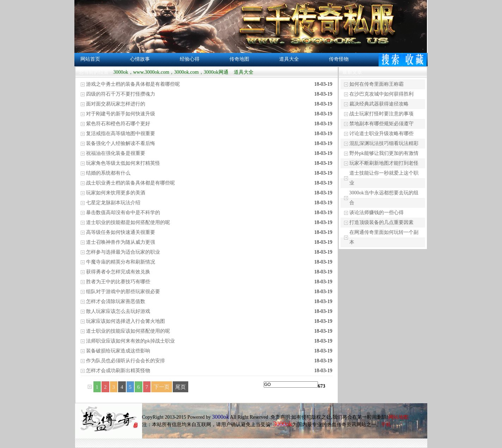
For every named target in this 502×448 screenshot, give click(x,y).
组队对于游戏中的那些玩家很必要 (123, 292)
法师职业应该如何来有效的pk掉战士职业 (130, 341)
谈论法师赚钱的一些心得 (376, 213)
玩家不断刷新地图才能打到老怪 (384, 163)
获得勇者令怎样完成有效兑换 (118, 272)
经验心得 (190, 59)
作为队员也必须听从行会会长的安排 (125, 361)
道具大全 (289, 59)
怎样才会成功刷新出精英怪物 (118, 371)
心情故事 (140, 59)
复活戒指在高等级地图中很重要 (121, 134)
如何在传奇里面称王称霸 (376, 84)
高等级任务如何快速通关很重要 (121, 232)
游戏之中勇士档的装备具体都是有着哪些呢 (133, 84)
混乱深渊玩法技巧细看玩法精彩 (384, 143)
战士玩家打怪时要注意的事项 (381, 114)
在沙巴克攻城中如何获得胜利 (381, 94)
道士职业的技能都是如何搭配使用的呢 (128, 222)
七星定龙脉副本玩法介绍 (113, 203)
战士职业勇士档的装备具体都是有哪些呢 (130, 183)
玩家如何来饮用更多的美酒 (116, 193)
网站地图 (398, 417)
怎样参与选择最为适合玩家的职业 (123, 252)
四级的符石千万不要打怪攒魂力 (121, 94)
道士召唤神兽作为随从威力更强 (121, 242)
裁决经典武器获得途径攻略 (379, 104)
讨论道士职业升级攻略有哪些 (381, 134)
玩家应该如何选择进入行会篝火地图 (125, 321)
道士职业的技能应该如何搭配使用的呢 (128, 331)
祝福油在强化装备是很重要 (116, 153)
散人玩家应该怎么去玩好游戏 (118, 311)
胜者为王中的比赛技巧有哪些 (118, 282)
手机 (386, 425)
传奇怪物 (339, 59)
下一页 (162, 387)
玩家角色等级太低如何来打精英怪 (123, 163)
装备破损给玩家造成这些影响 (118, 351)
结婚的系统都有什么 (108, 173)
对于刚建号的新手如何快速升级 (121, 114)
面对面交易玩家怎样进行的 (116, 104)
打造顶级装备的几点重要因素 (381, 222)
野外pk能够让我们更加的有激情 (384, 153)
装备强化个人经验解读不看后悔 (121, 143)
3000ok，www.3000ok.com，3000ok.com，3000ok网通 (171, 72)
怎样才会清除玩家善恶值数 (116, 301)
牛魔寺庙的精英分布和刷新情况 (121, 262)
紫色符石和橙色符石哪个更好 (118, 124)
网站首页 (90, 59)
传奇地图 (239, 59)
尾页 (180, 387)
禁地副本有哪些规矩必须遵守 (381, 124)
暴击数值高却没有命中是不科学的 (123, 213)
